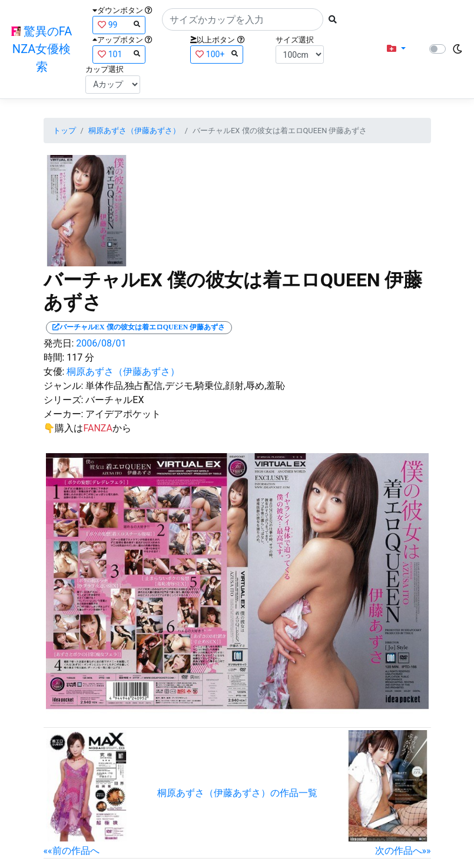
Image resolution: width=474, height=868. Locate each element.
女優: (54, 372)
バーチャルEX (115, 400)
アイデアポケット (123, 414)
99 (119, 24)
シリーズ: (64, 400)
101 (119, 54)
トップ (64, 131)
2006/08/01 (101, 343)
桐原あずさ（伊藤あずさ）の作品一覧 (237, 793)
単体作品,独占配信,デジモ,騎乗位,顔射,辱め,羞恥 (185, 386)
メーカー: (64, 414)
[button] (396, 49)
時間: (54, 357)
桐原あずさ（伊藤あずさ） (134, 131)
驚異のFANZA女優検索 (42, 49)
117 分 (80, 357)
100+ (217, 54)
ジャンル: (64, 386)
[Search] (243, 19)
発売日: (59, 343)
